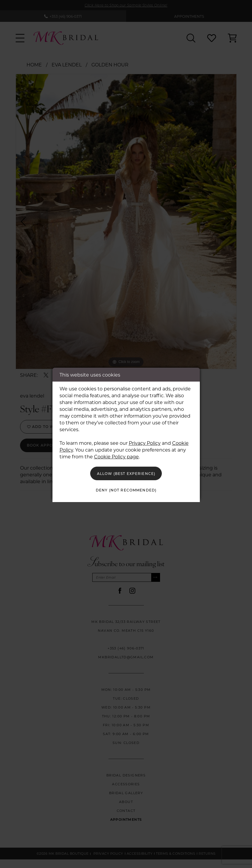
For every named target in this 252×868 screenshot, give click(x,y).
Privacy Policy (145, 440)
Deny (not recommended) (126, 492)
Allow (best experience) (126, 472)
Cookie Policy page (116, 454)
